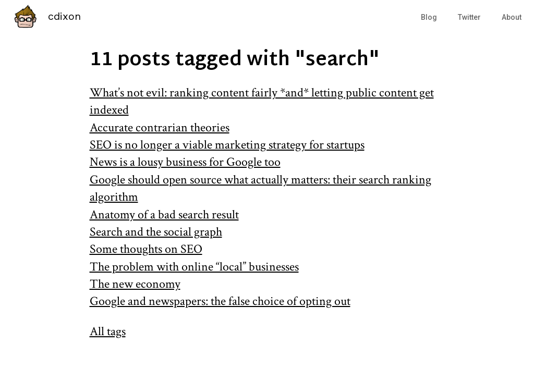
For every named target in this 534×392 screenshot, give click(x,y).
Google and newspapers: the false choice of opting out (220, 301)
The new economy (135, 284)
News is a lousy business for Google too (185, 162)
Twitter (469, 17)
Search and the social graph (156, 232)
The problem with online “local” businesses (194, 267)
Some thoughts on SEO (146, 249)
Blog (429, 17)
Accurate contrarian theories (160, 127)
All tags (108, 331)
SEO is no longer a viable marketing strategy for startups (227, 145)
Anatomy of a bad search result (164, 215)
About (512, 17)
